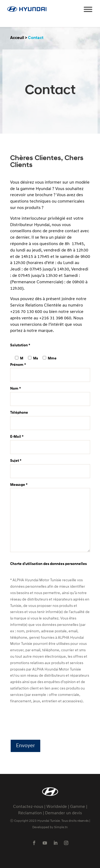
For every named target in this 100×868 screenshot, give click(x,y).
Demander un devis (63, 813)
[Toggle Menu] (88, 9)
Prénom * (50, 370)
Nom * (50, 394)
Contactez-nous (28, 807)
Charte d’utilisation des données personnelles (48, 564)
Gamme (78, 807)
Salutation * (20, 345)
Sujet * (50, 466)
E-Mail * (50, 442)
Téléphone (50, 418)
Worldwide (57, 807)
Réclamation (30, 813)
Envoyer (25, 746)
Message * (50, 518)
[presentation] (51, 722)
